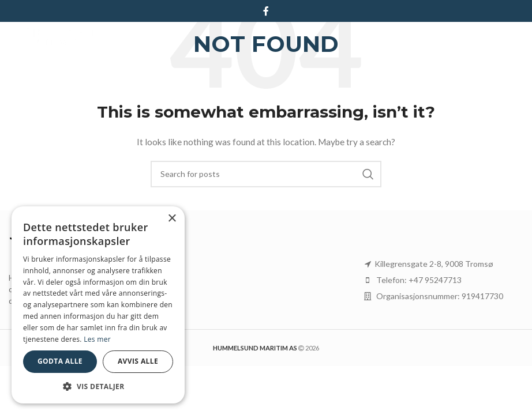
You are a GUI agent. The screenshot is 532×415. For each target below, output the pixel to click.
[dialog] (98, 305)
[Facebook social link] (266, 11)
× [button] (172, 219)
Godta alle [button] (60, 361)
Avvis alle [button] (138, 361)
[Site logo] (53, 38)
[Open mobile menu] (518, 39)
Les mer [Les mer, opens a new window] (97, 339)
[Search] (266, 174)
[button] (98, 386)
